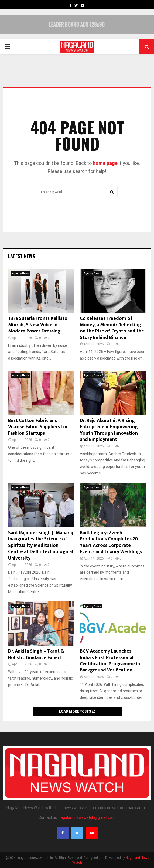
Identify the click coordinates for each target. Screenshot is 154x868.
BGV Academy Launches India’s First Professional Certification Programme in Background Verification (110, 661)
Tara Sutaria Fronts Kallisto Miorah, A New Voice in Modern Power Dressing (38, 325)
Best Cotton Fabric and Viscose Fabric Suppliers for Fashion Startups (38, 427)
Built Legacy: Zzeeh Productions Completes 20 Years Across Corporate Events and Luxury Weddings (111, 542)
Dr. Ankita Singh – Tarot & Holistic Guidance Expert (36, 654)
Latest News (21, 256)
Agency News (21, 273)
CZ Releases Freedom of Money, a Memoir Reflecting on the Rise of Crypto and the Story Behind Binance (112, 328)
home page (105, 163)
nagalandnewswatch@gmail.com (87, 817)
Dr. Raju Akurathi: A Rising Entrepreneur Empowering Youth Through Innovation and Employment (109, 430)
